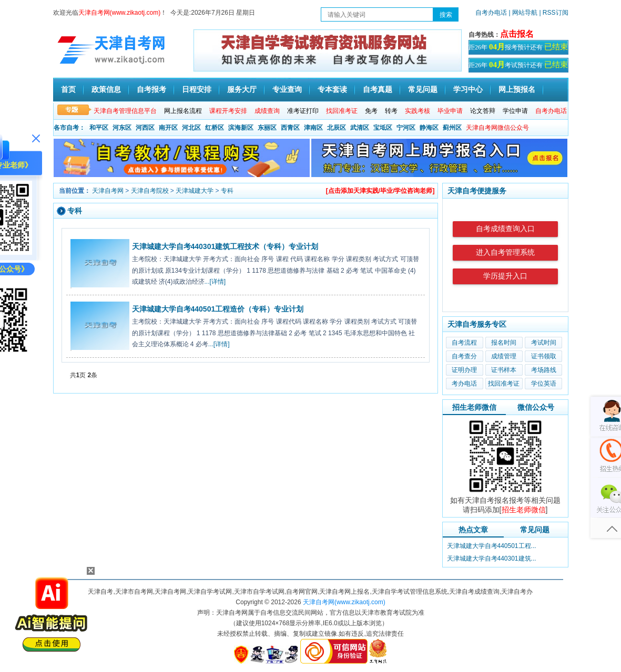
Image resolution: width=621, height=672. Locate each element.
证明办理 (464, 370)
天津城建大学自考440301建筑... (492, 559)
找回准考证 (504, 384)
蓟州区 (452, 128)
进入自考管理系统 (505, 252)
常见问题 (423, 89)
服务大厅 (242, 89)
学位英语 (544, 384)
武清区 (360, 128)
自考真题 (378, 89)
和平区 (99, 128)
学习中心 (468, 89)
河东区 (122, 128)
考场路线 (544, 370)
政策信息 (106, 89)
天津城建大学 (195, 191)
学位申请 (515, 111)
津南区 (313, 128)
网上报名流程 (183, 111)
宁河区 (406, 128)
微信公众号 (536, 407)
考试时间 (544, 343)
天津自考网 (108, 191)
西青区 (290, 128)
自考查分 (464, 356)
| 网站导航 (523, 13)
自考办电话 (491, 13)
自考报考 (151, 89)
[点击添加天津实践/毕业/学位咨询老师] (380, 191)
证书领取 (544, 356)
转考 (391, 111)
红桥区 (215, 128)
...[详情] (215, 282)
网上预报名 (517, 89)
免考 (371, 111)
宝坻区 (383, 128)
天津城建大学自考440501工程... (492, 546)
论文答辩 (483, 111)
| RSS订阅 (553, 13)
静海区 (429, 128)
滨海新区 (241, 128)
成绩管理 (504, 356)
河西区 (145, 128)
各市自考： (69, 128)
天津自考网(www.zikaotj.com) (344, 602)
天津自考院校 (150, 191)
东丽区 (267, 128)
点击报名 (517, 34)
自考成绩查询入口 (505, 229)
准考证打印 (303, 111)
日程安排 (197, 89)
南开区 (168, 128)
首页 (68, 89)
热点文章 (473, 530)
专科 (227, 191)
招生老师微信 (474, 407)
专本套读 (332, 89)
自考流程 (464, 343)
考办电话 (464, 384)
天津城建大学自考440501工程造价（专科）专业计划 (218, 309)
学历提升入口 (505, 276)
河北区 (191, 128)
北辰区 (337, 128)
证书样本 (504, 370)
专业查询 (287, 89)
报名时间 (504, 343)
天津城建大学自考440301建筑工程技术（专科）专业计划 (225, 246)
